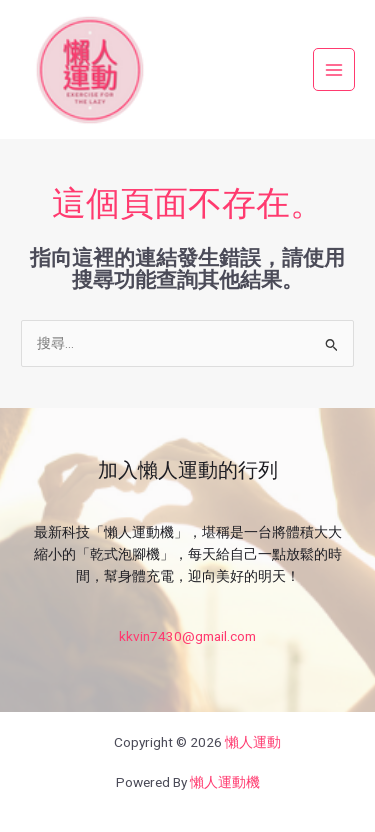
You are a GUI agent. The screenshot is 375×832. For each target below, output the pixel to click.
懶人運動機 (225, 782)
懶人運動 (253, 742)
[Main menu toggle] (334, 69)
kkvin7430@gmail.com (187, 636)
